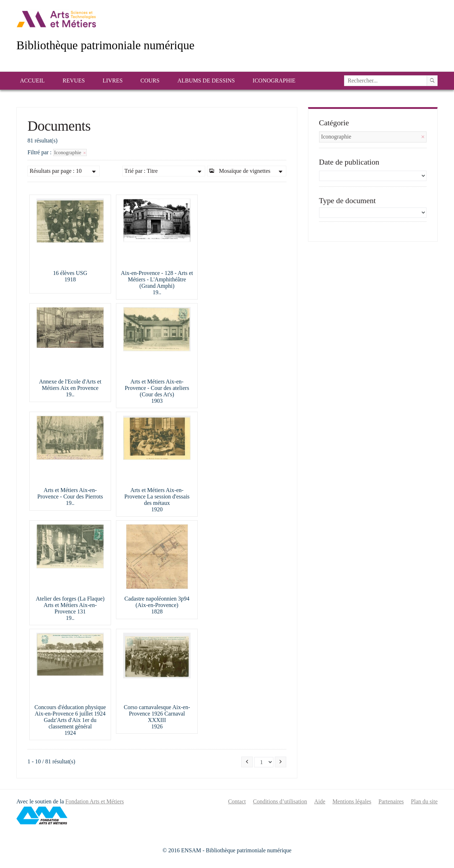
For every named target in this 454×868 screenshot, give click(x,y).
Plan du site (424, 801)
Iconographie (274, 81)
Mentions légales (352, 801)
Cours (150, 81)
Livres (113, 81)
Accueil (32, 81)
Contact (237, 801)
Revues (74, 81)
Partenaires (391, 801)
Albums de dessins (206, 81)
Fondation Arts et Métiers (95, 801)
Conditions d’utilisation (280, 801)
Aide (320, 801)
